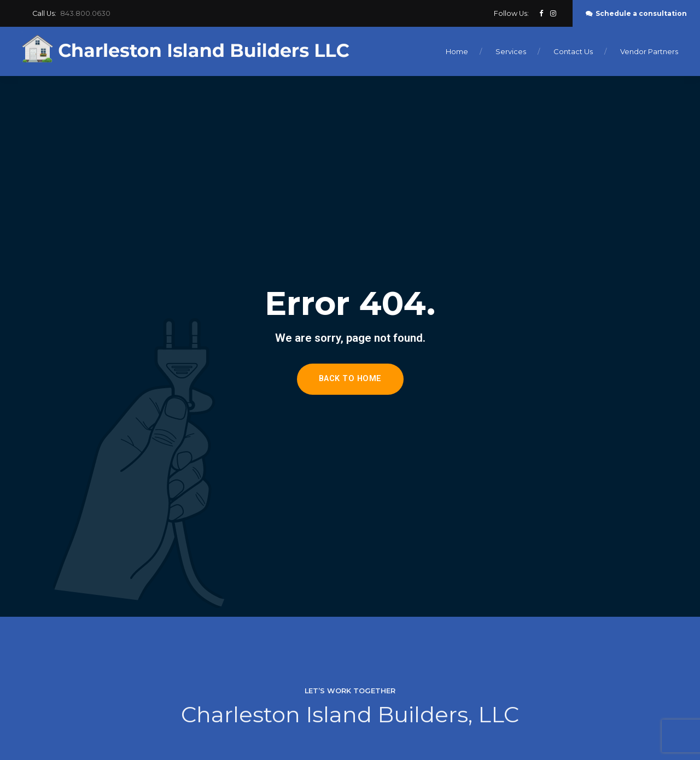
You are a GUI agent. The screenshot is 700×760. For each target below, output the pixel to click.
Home (457, 51)
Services (511, 51)
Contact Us (573, 51)
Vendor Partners (649, 51)
